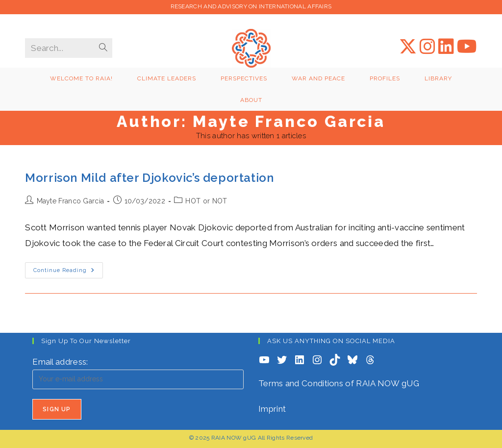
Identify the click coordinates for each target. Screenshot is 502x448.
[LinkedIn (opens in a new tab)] (446, 47)
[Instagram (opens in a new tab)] (427, 47)
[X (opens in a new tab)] (408, 47)
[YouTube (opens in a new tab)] (467, 47)
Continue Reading (68, 273)
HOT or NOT (206, 201)
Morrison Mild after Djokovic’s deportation (149, 178)
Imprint (272, 409)
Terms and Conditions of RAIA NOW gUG (339, 383)
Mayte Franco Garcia (71, 201)
